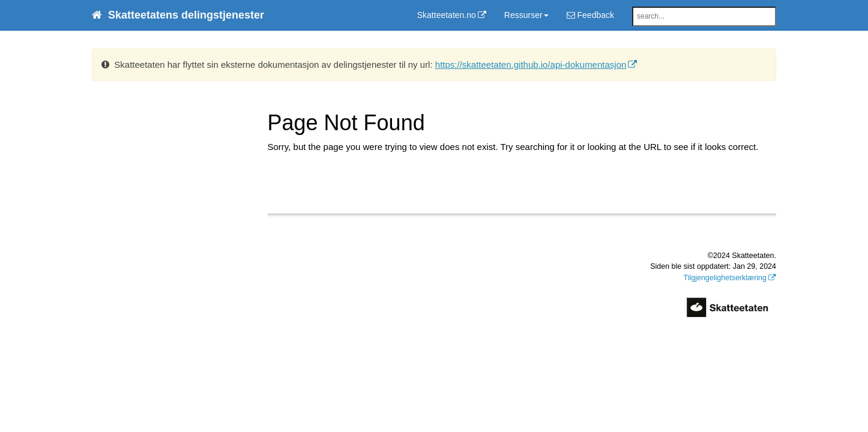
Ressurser (526, 15)
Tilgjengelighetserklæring (725, 278)
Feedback (590, 15)
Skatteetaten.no (447, 15)
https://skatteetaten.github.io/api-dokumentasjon (531, 64)
